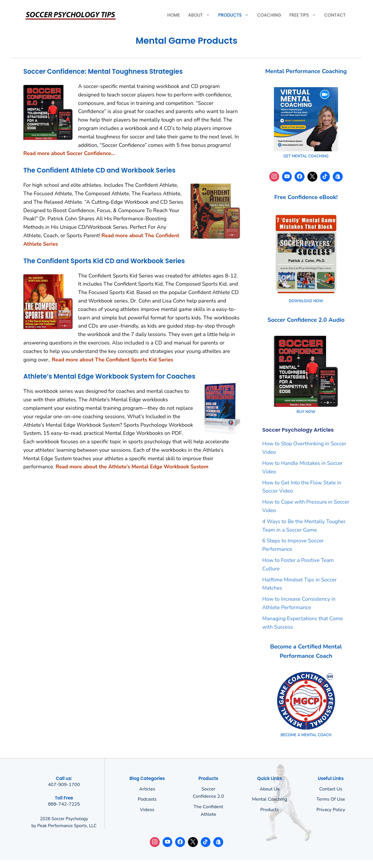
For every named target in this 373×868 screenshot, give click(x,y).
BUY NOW (306, 412)
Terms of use (331, 799)
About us (270, 789)
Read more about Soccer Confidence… (69, 153)
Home (174, 15)
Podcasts (147, 799)
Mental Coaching (270, 799)
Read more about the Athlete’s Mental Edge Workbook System (132, 467)
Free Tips (305, 15)
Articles (147, 789)
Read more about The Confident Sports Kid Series (113, 360)
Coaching (269, 15)
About (201, 15)
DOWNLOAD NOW (306, 301)
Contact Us (331, 789)
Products (236, 15)
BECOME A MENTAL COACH (306, 735)
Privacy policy (331, 810)
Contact (335, 15)
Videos (147, 810)
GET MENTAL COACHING (306, 156)
